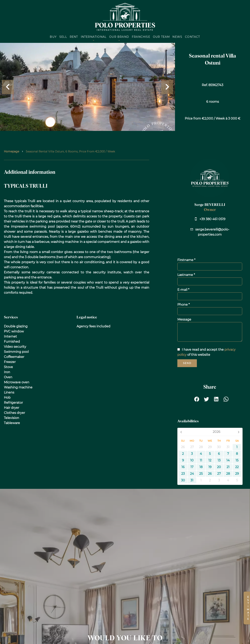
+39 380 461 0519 (212, 219)
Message (184, 319)
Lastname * (186, 275)
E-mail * (183, 290)
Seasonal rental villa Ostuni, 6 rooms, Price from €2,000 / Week (70, 151)
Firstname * (186, 260)
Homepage (12, 151)
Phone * (183, 305)
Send (187, 363)
